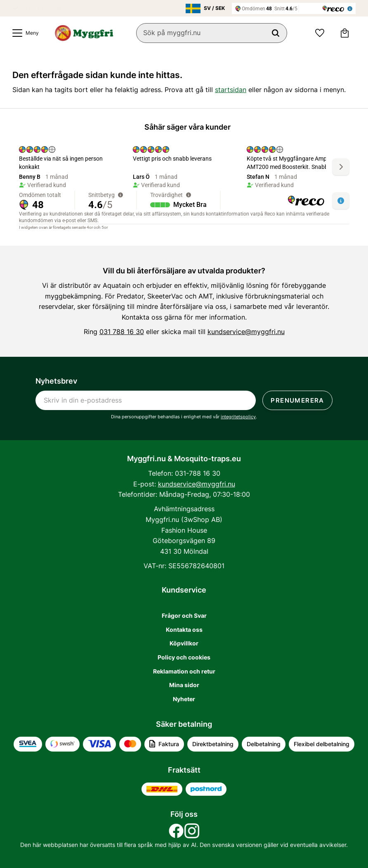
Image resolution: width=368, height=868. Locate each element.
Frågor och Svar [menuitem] (184, 615)
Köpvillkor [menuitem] (184, 643)
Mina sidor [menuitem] (184, 685)
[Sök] (276, 33)
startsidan (231, 90)
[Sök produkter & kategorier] (212, 33)
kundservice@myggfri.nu (246, 332)
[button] (24, 33)
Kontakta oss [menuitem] (184, 630)
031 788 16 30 (122, 332)
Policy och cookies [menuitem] (184, 657)
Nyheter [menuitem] (184, 699)
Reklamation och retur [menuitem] (184, 671)
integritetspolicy (238, 417)
